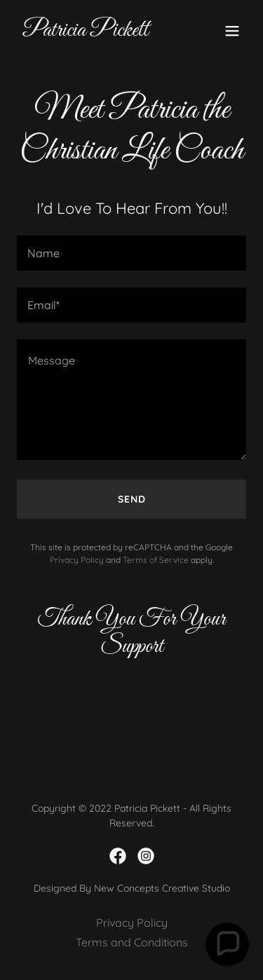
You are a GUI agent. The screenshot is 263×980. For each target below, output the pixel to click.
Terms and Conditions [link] (132, 942)
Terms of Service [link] (156, 560)
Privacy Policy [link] (77, 560)
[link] (86, 32)
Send (132, 499)
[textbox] (131, 253)
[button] (232, 31)
